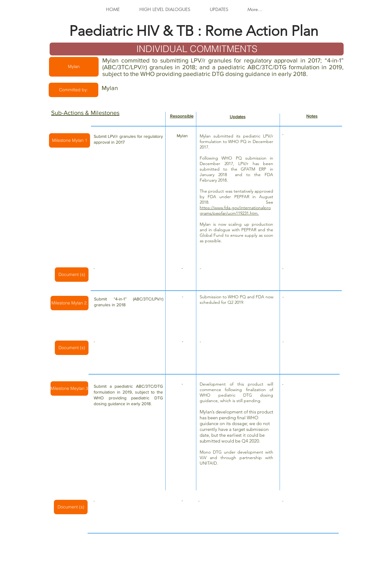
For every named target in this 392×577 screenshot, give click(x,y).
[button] (74, 67)
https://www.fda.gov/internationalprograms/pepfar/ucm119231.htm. (235, 210)
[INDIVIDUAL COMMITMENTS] (197, 49)
